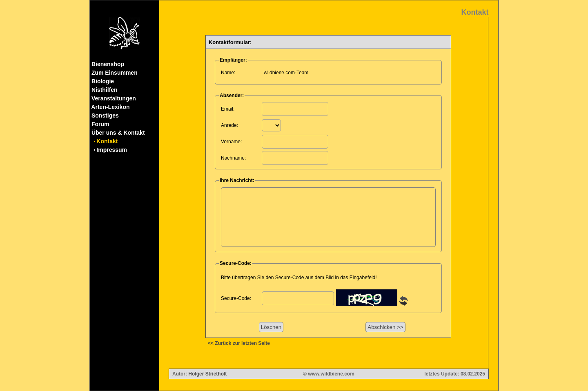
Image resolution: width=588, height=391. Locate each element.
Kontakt (107, 141)
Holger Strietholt (207, 374)
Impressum (112, 150)
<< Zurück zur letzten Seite (239, 343)
